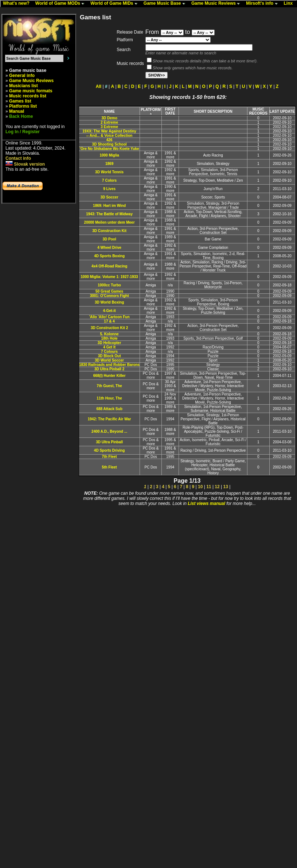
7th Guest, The (109, 386)
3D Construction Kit (109, 231)
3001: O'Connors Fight (110, 296)
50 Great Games (109, 291)
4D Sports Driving (109, 450)
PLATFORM (151, 111)
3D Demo (109, 118)
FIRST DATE (170, 111)
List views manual (206, 504)
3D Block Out (110, 356)
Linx (290, 4)
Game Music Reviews (217, 4)
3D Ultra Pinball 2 (109, 369)
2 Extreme (109, 122)
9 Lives (109, 189)
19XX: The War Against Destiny (109, 131)
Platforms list (23, 106)
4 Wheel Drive (109, 248)
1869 (109, 164)
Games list (20, 101)
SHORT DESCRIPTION (213, 111)
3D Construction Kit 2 (109, 328)
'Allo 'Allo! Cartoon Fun (110, 317)
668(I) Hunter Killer (110, 376)
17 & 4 (109, 321)
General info (22, 76)
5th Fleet (110, 467)
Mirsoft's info (263, 4)
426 (110, 140)
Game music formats (31, 91)
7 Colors (109, 180)
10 (200, 487)
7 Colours (109, 352)
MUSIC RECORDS (258, 111)
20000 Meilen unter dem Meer (110, 222)
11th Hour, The (109, 398)
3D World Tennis (109, 172)
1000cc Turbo (109, 285)
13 (226, 487)
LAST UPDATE (282, 111)
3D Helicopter (109, 343)
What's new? (18, 4)
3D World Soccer (109, 360)
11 (209, 487)
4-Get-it (110, 311)
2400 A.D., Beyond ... (109, 431)
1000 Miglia (109, 155)
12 (217, 487)
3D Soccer (110, 197)
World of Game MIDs (116, 4)
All (99, 86)
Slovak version (25, 164)
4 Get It (109, 347)
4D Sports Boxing (109, 256)
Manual (17, 111)
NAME (109, 111)
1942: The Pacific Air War (110, 419)
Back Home (21, 116)
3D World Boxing (109, 302)
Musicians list (24, 86)
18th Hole (110, 338)
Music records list (28, 96)
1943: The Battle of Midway (109, 214)
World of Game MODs (62, 4)
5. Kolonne (110, 334)
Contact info (18, 158)
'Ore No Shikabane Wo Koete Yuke (110, 149)
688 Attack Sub (109, 409)
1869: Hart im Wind (109, 206)
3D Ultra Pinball (109, 442)
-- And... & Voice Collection (110, 136)
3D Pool (109, 239)
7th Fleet (110, 457)
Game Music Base (166, 4)
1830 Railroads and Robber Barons (109, 365)
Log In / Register (23, 132)
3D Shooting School (110, 144)
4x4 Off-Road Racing (109, 266)
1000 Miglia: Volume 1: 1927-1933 (110, 277)
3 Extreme (109, 127)
